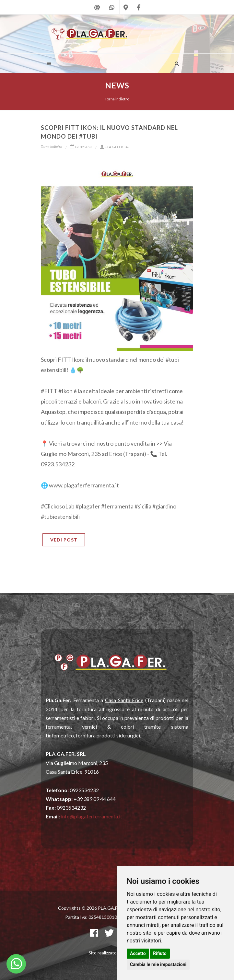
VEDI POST (64, 540)
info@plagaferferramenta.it (92, 816)
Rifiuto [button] (160, 953)
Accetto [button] (138, 953)
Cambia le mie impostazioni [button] (158, 964)
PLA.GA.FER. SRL (115, 147)
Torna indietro (117, 99)
